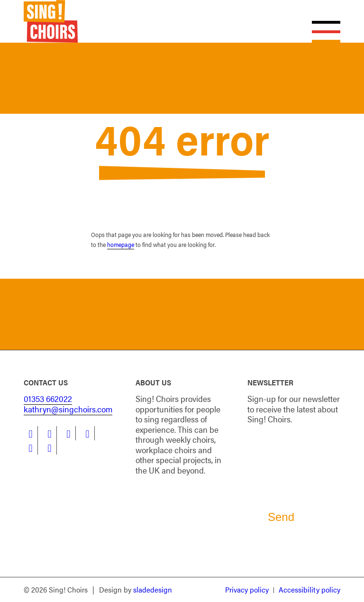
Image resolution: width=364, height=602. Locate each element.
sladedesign (153, 589)
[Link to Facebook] (31, 433)
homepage (121, 244)
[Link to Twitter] (50, 433)
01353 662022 (48, 398)
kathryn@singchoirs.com (68, 409)
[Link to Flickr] (50, 447)
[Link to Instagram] (87, 433)
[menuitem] (247, 590)
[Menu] (321, 21)
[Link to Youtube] (31, 447)
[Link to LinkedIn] (68, 433)
